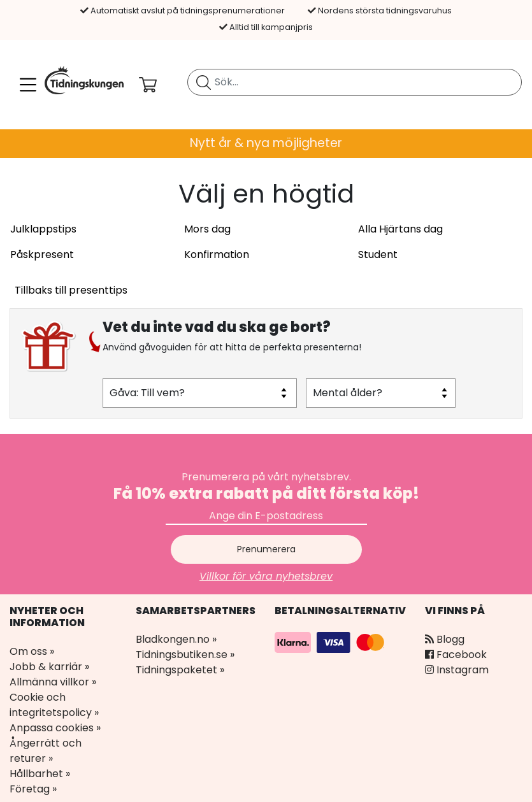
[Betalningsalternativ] (331, 642)
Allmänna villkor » (53, 682)
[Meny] (25, 85)
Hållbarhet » (40, 774)
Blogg (445, 639)
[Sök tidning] (204, 82)
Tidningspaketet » (180, 670)
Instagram (457, 670)
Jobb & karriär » (49, 667)
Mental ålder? (348, 393)
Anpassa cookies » (55, 728)
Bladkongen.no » (176, 639)
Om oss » (32, 651)
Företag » (33, 789)
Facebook (456, 655)
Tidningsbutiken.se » (185, 655)
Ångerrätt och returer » (46, 751)
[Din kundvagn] (158, 85)
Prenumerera (266, 549)
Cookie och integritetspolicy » (54, 705)
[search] (355, 82)
